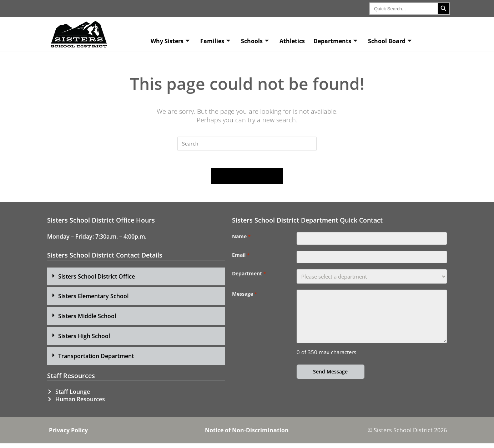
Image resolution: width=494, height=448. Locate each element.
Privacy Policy (68, 435)
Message (244, 302)
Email (241, 261)
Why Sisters (170, 41)
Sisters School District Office (97, 281)
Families (215, 41)
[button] (136, 281)
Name (241, 241)
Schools (255, 41)
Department (249, 282)
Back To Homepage (247, 180)
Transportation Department (96, 360)
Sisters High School (84, 340)
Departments (335, 41)
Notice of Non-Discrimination (247, 435)
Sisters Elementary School (93, 301)
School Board (390, 41)
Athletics (292, 41)
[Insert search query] (247, 144)
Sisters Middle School (87, 320)
